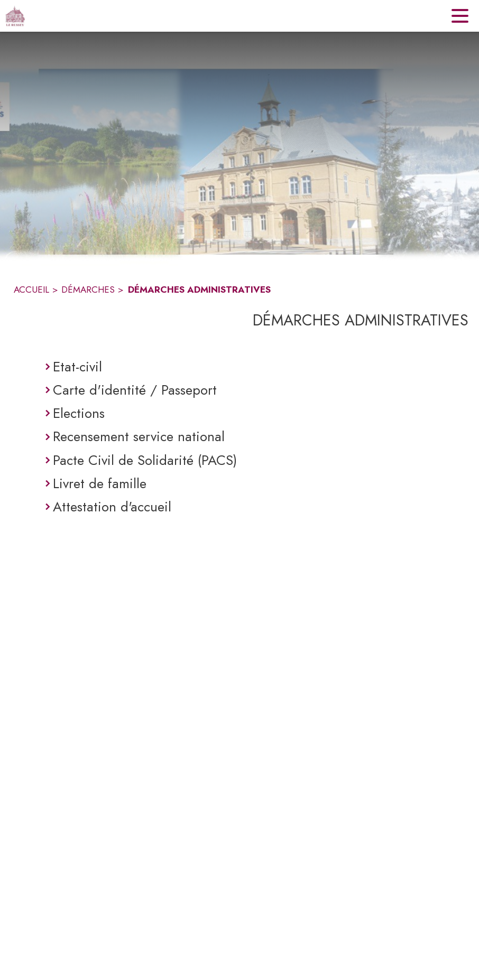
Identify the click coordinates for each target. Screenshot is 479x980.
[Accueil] (15, 16)
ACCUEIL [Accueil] (31, 290)
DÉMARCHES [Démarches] (88, 290)
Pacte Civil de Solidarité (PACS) (145, 460)
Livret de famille (100, 483)
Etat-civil (77, 367)
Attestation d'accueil (112, 507)
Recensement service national (139, 436)
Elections (79, 413)
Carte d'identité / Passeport (135, 390)
